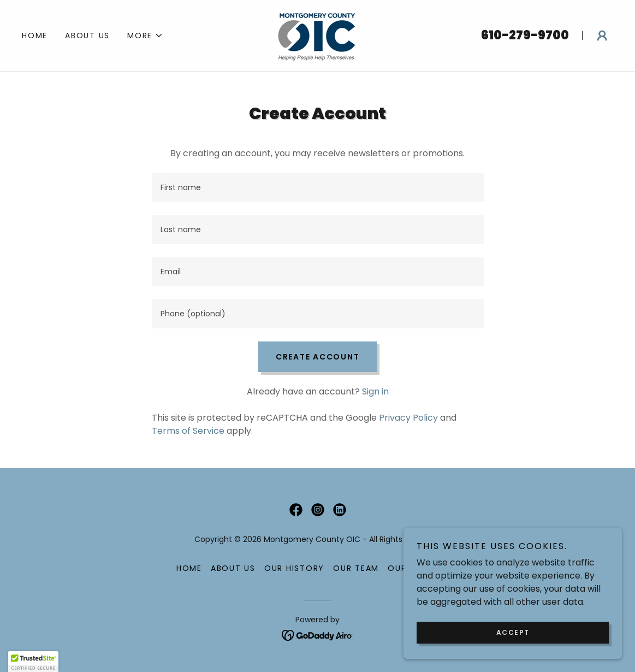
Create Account (318, 357)
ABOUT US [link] (87, 36)
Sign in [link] (375, 391)
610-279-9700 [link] (525, 35)
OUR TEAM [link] (356, 568)
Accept (513, 632)
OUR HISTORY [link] (294, 568)
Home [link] (35, 36)
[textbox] (318, 188)
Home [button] (189, 568)
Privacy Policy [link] (408, 418)
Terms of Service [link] (188, 431)
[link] (317, 35)
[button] (145, 36)
